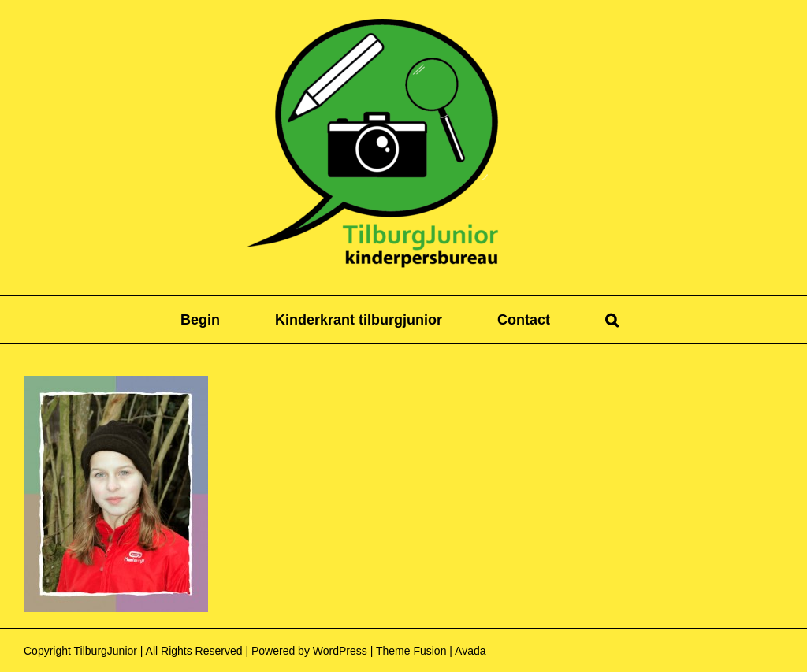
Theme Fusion (411, 651)
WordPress (340, 651)
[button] (612, 320)
